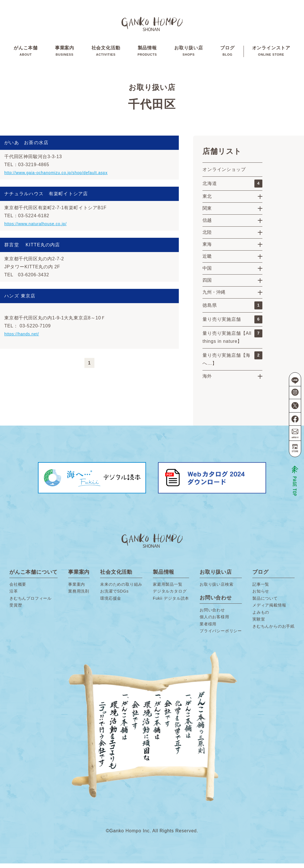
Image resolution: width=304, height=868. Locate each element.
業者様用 (208, 629)
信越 (207, 225)
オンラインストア (271, 54)
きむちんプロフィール (31, 603)
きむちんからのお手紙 (273, 631)
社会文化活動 (106, 54)
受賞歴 (16, 610)
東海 (207, 249)
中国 (207, 273)
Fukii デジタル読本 (171, 603)
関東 (207, 213)
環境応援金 (111, 603)
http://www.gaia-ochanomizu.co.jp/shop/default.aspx (62, 177)
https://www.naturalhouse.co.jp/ (39, 228)
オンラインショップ (224, 174)
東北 (207, 201)
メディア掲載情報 (269, 610)
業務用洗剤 (79, 596)
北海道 (232, 188)
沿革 (14, 596)
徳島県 (232, 310)
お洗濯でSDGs (114, 596)
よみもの (261, 617)
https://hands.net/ (24, 338)
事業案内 (65, 54)
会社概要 (18, 589)
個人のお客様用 (214, 622)
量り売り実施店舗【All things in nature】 (232, 341)
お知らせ (261, 596)
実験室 (259, 624)
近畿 (207, 261)
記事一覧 (261, 589)
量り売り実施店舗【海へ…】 (232, 363)
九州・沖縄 (214, 297)
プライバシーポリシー (221, 636)
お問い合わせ (212, 615)
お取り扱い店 (189, 54)
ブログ (227, 54)
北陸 (207, 237)
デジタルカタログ (170, 596)
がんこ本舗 (26, 54)
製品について (265, 603)
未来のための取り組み (121, 589)
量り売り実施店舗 (232, 324)
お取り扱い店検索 (216, 589)
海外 (207, 381)
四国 (207, 285)
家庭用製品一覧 (168, 589)
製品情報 (147, 54)
